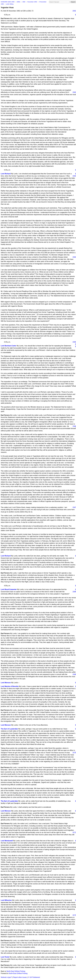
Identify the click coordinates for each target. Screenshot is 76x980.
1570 (74, 753)
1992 (24, 2)
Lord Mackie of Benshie (10, 686)
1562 (74, 92)
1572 (74, 915)
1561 (74, 11)
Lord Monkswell (7, 841)
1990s (19, 2)
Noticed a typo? (6, 977)
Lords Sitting (10, 4)
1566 (74, 426)
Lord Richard (6, 174)
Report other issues (20, 977)
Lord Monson (6, 683)
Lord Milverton (6, 900)
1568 (74, 592)
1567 (74, 507)
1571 (74, 832)
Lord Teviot (5, 957)
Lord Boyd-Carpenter (9, 589)
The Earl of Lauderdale (9, 729)
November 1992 (32, 2)
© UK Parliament (34, 977)
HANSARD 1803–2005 (8, 2)
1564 (74, 257)
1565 (74, 342)
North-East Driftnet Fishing (16, 971)
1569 (74, 674)
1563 (74, 176)
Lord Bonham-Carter (9, 346)
